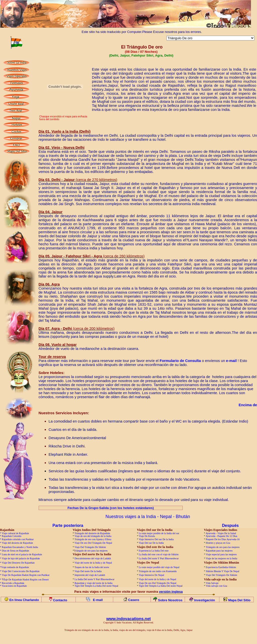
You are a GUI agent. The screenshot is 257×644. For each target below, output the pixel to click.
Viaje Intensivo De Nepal (151, 575)
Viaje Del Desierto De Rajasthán (18, 563)
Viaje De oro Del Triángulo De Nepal (93, 543)
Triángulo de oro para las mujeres (223, 547)
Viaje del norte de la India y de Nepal (93, 563)
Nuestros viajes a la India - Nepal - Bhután (148, 517)
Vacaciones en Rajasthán (14, 586)
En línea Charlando (24, 600)
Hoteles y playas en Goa (218, 543)
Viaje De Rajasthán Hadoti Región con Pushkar (26, 575)
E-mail (98, 600)
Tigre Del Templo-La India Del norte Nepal (96, 586)
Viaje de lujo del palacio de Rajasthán (21, 558)
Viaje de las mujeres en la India (221, 558)
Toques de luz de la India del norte (92, 567)
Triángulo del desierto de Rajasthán (92, 533)
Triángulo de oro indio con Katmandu (158, 571)
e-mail (231, 361)
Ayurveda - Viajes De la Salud (221, 533)
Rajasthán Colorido (12, 536)
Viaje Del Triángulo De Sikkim (90, 547)
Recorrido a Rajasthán (13, 583)
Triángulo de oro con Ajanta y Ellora (93, 539)
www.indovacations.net (128, 619)
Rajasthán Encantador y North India (20, 547)
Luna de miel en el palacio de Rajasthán (22, 554)
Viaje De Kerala (147, 536)
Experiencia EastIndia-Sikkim (221, 567)
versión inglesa (171, 592)
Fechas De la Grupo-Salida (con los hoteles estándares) (111, 508)
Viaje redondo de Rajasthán (15, 567)
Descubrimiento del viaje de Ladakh (93, 558)
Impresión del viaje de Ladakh (90, 575)
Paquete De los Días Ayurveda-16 (223, 539)
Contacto (60, 600)
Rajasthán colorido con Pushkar (18, 539)
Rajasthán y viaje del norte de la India (93, 583)
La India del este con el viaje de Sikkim (159, 554)
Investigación (204, 600)
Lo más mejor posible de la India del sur (159, 533)
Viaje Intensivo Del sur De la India (156, 539)
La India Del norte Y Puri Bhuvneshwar (159, 558)
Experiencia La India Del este (154, 551)
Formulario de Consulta (180, 361)
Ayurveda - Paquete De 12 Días (221, 536)
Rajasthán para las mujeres (219, 551)
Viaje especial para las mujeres (221, 554)
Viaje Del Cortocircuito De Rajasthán (21, 571)
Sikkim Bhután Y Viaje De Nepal (222, 571)
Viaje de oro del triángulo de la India (93, 536)
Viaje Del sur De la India (151, 543)
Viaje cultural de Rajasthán (15, 533)
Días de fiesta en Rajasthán (16, 551)
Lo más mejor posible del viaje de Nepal (159, 567)
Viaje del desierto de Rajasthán (17, 543)
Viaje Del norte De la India (88, 571)
